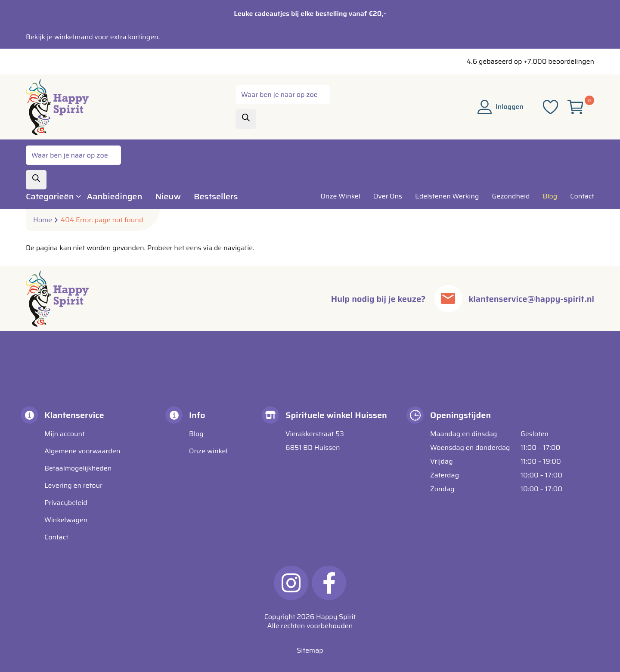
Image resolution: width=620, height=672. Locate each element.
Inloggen (501, 107)
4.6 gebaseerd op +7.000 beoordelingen (530, 61)
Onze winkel (208, 451)
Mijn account (65, 434)
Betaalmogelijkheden (78, 468)
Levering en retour (73, 485)
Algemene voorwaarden (82, 451)
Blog (196, 434)
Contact (56, 537)
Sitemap (310, 650)
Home (43, 220)
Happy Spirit (336, 617)
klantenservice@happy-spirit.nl (532, 299)
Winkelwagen (66, 520)
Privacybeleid (66, 503)
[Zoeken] (246, 119)
